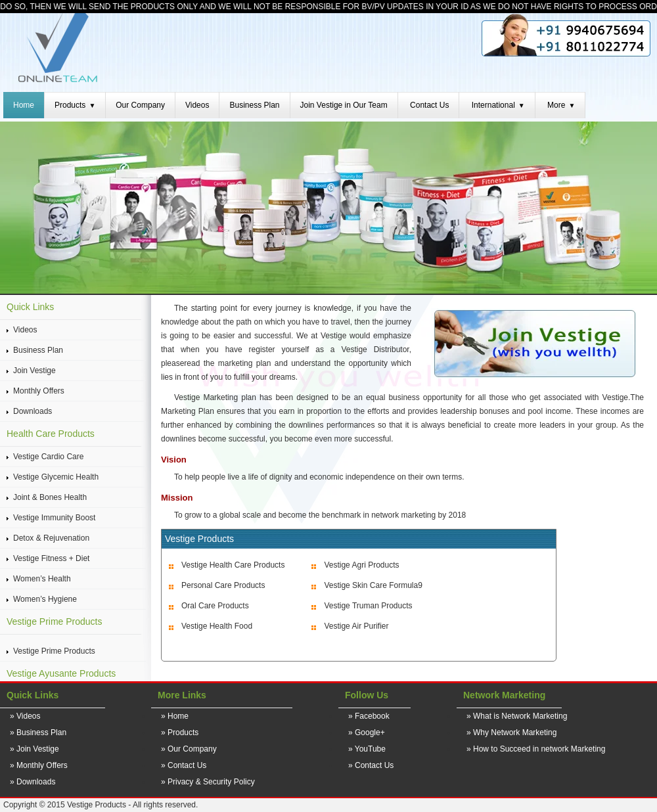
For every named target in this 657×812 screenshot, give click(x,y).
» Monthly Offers (39, 765)
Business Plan (254, 105)
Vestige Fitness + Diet (51, 558)
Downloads (33, 411)
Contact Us (429, 105)
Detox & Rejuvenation (51, 538)
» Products (180, 733)
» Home (175, 716)
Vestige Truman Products (368, 606)
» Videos (25, 716)
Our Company (140, 105)
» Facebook (369, 716)
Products (75, 105)
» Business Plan (38, 733)
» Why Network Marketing (511, 733)
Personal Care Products (223, 585)
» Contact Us (184, 765)
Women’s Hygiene (45, 599)
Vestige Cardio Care (48, 457)
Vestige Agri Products (361, 565)
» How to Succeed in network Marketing (536, 749)
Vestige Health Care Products (233, 565)
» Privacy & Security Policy (208, 782)
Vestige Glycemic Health (56, 477)
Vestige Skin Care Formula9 (373, 585)
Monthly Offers (39, 391)
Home (24, 105)
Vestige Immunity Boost (54, 518)
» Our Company (189, 749)
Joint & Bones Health (50, 497)
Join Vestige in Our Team (344, 105)
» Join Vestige (34, 749)
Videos (197, 105)
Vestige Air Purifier (356, 626)
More (561, 105)
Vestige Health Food (217, 626)
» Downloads (33, 782)
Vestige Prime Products (54, 651)
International (498, 105)
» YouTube (367, 749)
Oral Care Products (215, 606)
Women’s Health (42, 579)
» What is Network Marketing (517, 716)
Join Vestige (34, 371)
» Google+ (367, 733)
